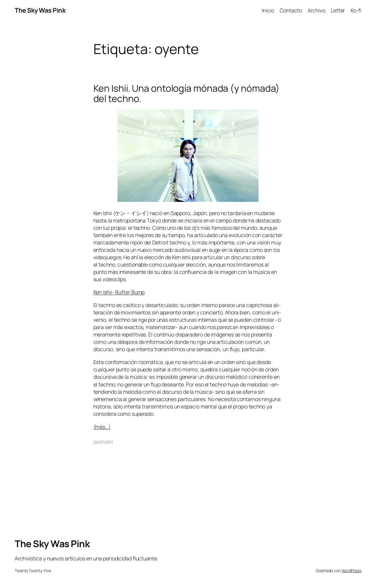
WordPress (351, 571)
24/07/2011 (103, 442)
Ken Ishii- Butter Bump (119, 292)
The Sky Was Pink (40, 10)
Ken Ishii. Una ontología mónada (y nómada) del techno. (187, 94)
